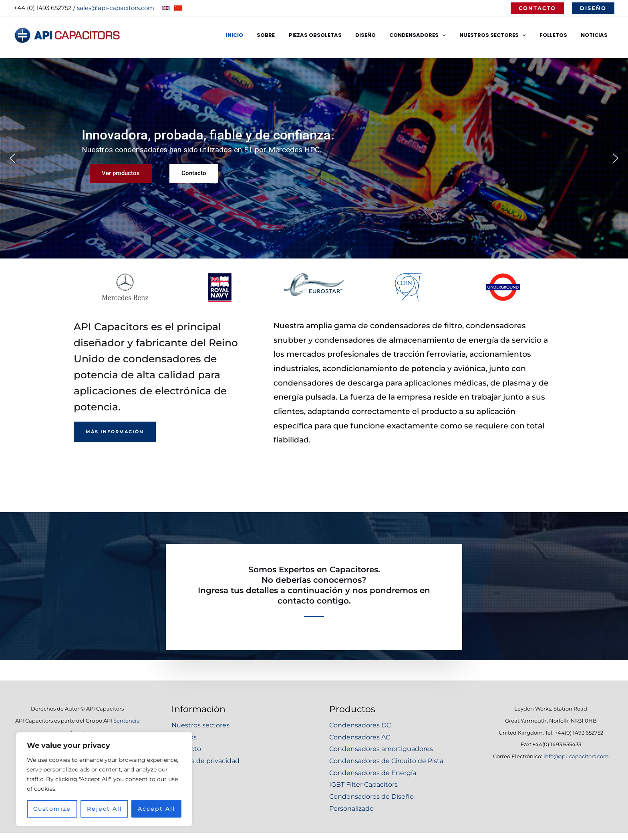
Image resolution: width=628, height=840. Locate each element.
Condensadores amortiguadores (381, 749)
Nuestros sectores (200, 725)
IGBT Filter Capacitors (363, 784)
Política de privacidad (205, 761)
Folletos (558, 35)
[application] (453, 35)
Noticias (596, 35)
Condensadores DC (360, 725)
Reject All (105, 807)
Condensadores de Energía (373, 773)
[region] (104, 777)
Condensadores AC (360, 737)
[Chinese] (178, 8)
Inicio (259, 35)
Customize (52, 807)
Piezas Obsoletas (333, 35)
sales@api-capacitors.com (116, 8)
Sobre (287, 35)
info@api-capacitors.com (576, 756)
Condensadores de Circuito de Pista (386, 761)
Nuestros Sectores (501, 35)
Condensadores (429, 35)
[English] (166, 8)
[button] (537, 8)
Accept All (156, 807)
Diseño (380, 35)
